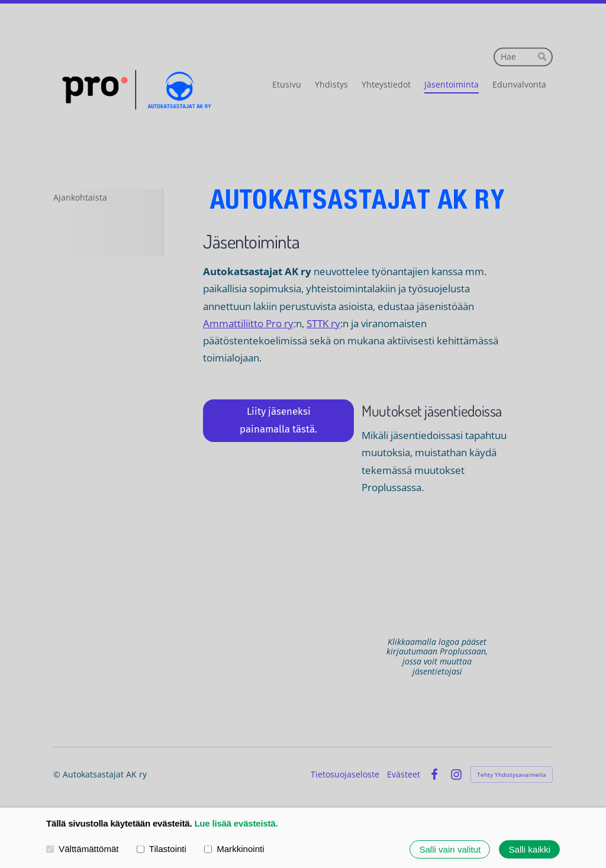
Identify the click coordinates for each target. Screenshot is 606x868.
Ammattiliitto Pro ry (248, 323)
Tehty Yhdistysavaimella (512, 775)
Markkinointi (234, 849)
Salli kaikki (530, 849)
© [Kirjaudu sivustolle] (58, 774)
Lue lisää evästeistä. (236, 823)
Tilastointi (162, 849)
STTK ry (323, 323)
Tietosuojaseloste (345, 775)
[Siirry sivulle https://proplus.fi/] (437, 567)
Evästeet (404, 775)
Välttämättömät (83, 849)
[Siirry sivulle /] (358, 199)
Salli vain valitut (450, 849)
